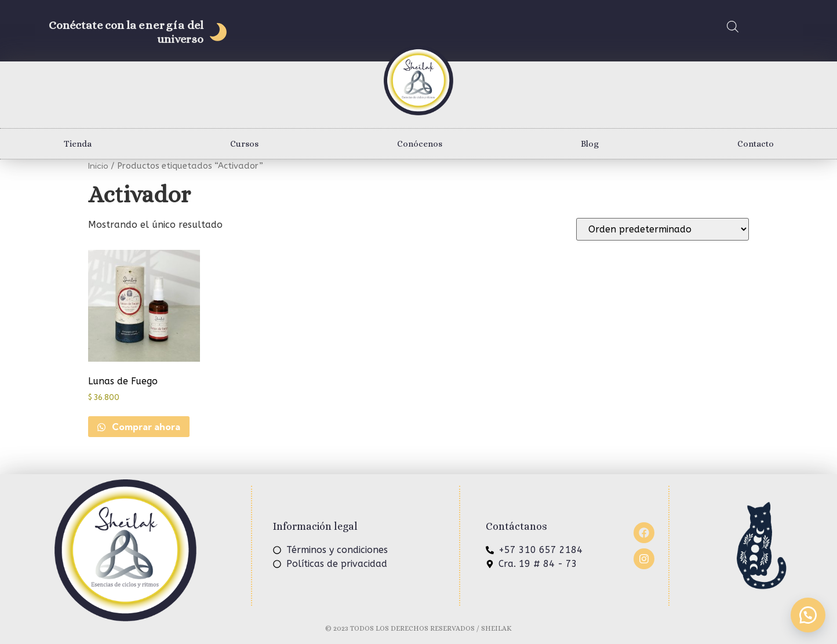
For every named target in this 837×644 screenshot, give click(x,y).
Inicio (98, 165)
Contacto (756, 144)
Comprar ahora (145, 427)
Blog (590, 144)
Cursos (244, 144)
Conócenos (420, 144)
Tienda (78, 144)
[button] (808, 615)
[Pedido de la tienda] (663, 229)
